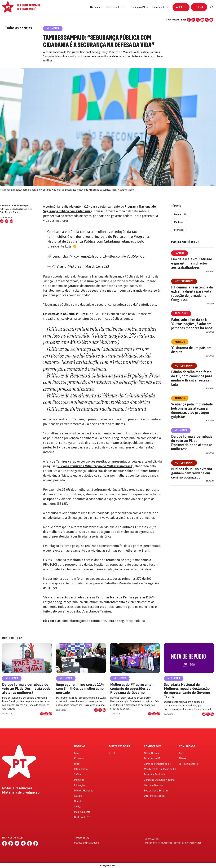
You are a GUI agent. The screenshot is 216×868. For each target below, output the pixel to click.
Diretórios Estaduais (155, 796)
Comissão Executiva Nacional (160, 780)
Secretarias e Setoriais (156, 791)
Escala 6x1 (181, 313)
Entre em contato (188, 764)
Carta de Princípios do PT (158, 764)
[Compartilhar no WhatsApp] (11, 221)
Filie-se (199, 7)
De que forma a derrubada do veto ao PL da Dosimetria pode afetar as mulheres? (192, 443)
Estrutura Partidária (155, 774)
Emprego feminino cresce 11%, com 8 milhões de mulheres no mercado (80, 688)
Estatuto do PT (152, 758)
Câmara (180, 253)
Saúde (78, 774)
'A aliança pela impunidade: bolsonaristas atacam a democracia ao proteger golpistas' (192, 410)
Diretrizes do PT (120, 746)
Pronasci (179, 230)
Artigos (180, 342)
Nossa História (152, 753)
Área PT (181, 7)
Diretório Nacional (154, 785)
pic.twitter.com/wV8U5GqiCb (122, 256)
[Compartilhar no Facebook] (2, 221)
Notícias (80, 746)
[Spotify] (211, 20)
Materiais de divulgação (21, 792)
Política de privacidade (87, 843)
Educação (79, 785)
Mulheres (179, 222)
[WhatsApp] (207, 20)
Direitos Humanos (84, 791)
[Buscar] (212, 7)
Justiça (78, 807)
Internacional (81, 769)
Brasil (77, 764)
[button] (97, 7)
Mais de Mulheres (12, 638)
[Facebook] (189, 20)
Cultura (78, 796)
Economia (79, 758)
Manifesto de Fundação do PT (160, 769)
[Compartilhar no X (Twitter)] (7, 221)
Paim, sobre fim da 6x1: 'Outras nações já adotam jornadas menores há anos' (192, 324)
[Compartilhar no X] (46, 714)
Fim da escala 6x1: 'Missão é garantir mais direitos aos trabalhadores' (192, 263)
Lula (76, 753)
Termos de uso (82, 838)
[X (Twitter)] (198, 20)
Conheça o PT (153, 746)
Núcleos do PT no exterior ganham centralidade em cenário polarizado (192, 473)
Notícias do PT (184, 281)
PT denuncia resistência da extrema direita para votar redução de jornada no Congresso (192, 293)
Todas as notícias (16, 28)
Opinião (78, 801)
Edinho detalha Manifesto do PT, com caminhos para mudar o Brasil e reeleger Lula (192, 378)
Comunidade (187, 746)
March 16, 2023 (97, 266)
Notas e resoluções (17, 788)
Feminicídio (181, 215)
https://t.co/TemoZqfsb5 (80, 256)
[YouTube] (202, 20)
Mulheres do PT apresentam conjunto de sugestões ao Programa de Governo (132, 688)
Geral (112, 753)
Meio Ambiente (82, 812)
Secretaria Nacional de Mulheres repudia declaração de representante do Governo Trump (187, 691)
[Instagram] (193, 20)
